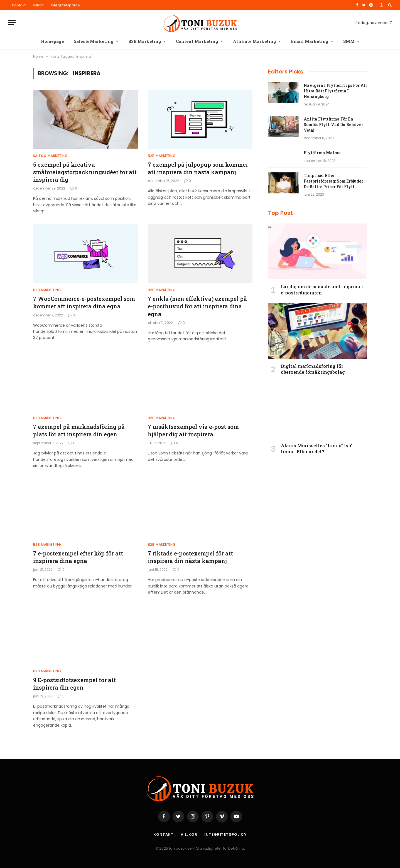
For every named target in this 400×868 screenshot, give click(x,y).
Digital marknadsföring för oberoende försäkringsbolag (313, 369)
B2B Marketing (145, 41)
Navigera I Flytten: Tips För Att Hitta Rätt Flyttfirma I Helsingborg (335, 91)
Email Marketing (310, 41)
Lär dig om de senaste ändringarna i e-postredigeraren (322, 290)
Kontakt (19, 5)
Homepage (52, 41)
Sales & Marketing (94, 41)
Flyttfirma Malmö (322, 153)
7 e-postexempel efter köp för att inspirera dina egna (78, 557)
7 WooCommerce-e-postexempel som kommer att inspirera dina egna (84, 302)
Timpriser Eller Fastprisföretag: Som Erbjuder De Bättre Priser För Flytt (333, 181)
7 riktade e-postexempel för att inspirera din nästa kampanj (190, 557)
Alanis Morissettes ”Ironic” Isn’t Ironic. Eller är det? (317, 448)
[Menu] (12, 23)
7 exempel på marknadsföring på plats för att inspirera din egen (79, 430)
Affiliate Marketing (255, 41)
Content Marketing (197, 41)
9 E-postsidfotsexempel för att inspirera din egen (74, 684)
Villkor (38, 5)
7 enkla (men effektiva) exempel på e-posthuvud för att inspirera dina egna (197, 306)
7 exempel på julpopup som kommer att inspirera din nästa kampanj (198, 168)
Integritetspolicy (65, 5)
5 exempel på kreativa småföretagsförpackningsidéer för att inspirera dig (85, 172)
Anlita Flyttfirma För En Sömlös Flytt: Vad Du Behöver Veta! (333, 125)
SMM (349, 41)
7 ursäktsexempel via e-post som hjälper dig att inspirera (193, 430)
